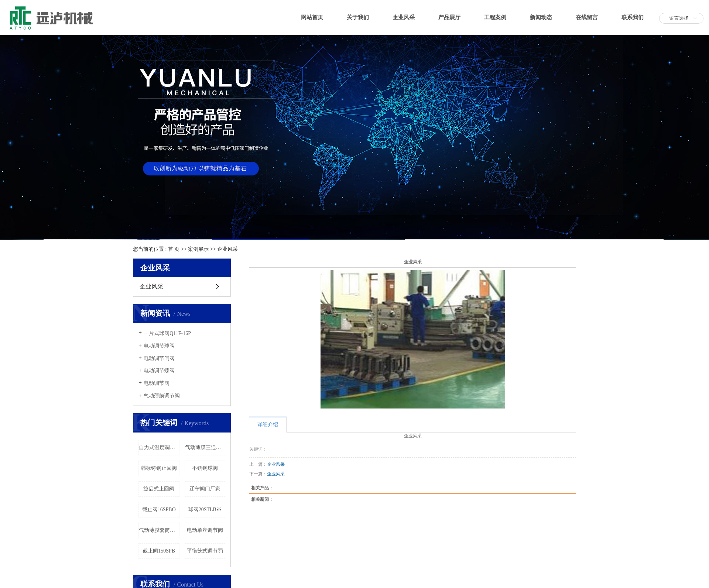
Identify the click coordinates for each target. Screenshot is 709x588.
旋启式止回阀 (159, 489)
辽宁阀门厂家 (205, 489)
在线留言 (587, 17)
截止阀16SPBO (159, 510)
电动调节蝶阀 (159, 371)
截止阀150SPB (159, 551)
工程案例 (495, 17)
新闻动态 (541, 17)
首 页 (174, 249)
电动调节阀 (157, 383)
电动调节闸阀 (159, 358)
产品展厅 (449, 17)
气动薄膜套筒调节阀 (159, 530)
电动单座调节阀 (205, 530)
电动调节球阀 (159, 346)
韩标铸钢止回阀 (159, 468)
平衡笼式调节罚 (205, 551)
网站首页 (312, 17)
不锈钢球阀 (205, 468)
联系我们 (633, 17)
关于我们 (358, 17)
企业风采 (404, 17)
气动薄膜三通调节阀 (205, 447)
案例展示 (198, 249)
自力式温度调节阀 (159, 447)
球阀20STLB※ (205, 510)
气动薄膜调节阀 (162, 396)
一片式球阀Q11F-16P (167, 333)
